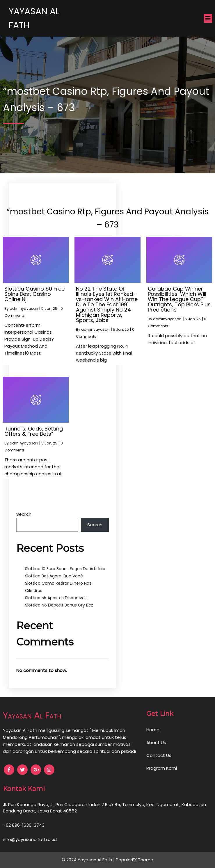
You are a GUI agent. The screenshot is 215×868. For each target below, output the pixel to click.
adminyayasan (24, 308)
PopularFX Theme (135, 860)
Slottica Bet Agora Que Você (54, 576)
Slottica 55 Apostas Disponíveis (56, 598)
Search (24, 514)
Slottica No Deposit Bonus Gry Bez (59, 605)
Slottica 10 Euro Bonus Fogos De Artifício (65, 569)
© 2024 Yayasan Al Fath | (89, 860)
